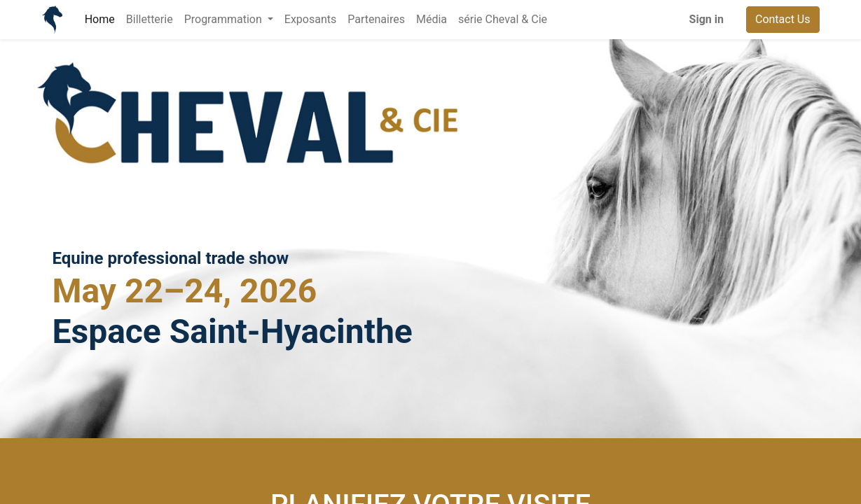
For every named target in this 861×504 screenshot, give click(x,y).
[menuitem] (100, 20)
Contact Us (783, 19)
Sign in (707, 19)
